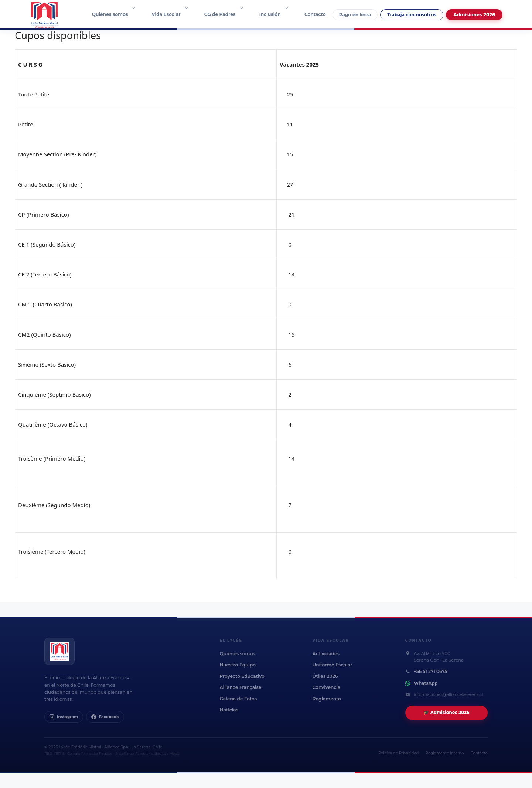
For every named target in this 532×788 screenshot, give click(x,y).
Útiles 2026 (325, 676)
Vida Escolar (174, 14)
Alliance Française (240, 687)
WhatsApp (426, 683)
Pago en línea (355, 15)
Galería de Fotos (238, 699)
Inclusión (278, 14)
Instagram (64, 717)
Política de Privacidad (399, 753)
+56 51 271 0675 (430, 672)
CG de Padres (228, 14)
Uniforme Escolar (332, 665)
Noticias (229, 710)
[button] (136, 14)
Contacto (315, 14)
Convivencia (327, 687)
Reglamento (327, 699)
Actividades (326, 654)
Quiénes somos (118, 14)
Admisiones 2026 (474, 15)
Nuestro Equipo (238, 665)
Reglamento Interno (445, 753)
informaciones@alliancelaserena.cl (449, 694)
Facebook (105, 717)
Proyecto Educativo (242, 676)
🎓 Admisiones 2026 (446, 713)
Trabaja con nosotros (412, 15)
